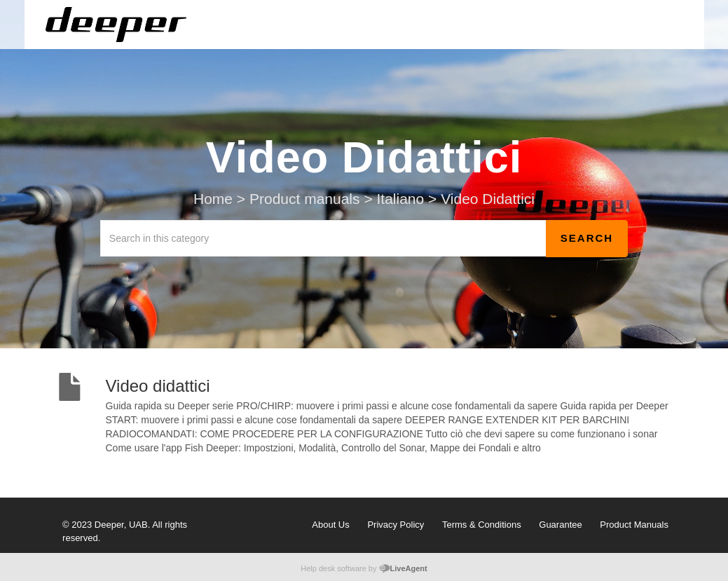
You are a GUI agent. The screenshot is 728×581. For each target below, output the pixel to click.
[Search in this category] (323, 238)
